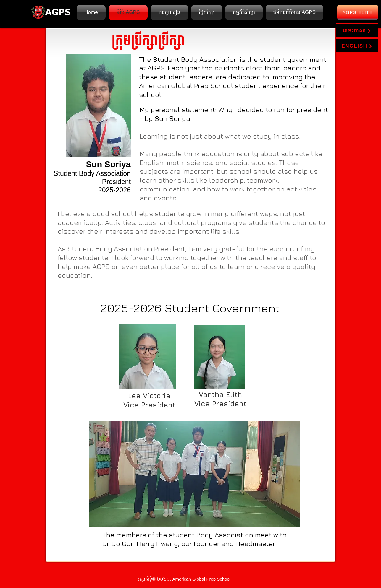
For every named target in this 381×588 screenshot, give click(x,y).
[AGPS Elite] (358, 12)
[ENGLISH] (357, 46)
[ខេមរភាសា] (357, 30)
